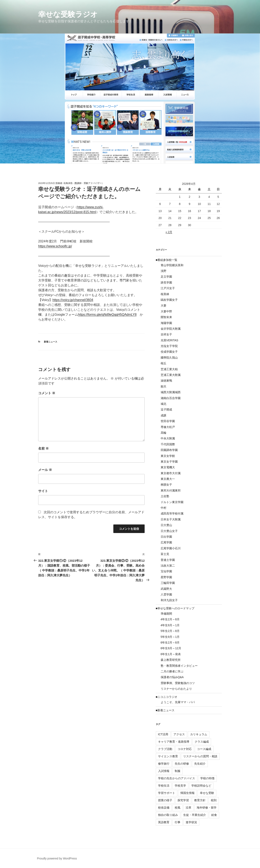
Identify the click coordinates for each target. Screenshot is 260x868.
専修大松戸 (168, 427)
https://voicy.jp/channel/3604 (73, 300)
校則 (214, 800)
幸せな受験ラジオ (68, 14)
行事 (178, 822)
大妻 (164, 305)
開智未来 (166, 317)
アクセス (179, 734)
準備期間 (166, 614)
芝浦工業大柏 (169, 369)
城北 (164, 404)
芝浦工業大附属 (171, 375)
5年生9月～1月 (170, 637)
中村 (164, 508)
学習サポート (167, 793)
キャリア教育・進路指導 (174, 742)
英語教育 (164, 822)
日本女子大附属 (171, 519)
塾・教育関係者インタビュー (179, 666)
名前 (43, 448)
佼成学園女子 (169, 352)
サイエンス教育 (168, 756)
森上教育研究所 (171, 660)
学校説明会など (201, 786)
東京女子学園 (169, 462)
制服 (178, 771)
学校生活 (164, 786)
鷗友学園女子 (169, 300)
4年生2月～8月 (170, 619)
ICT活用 (163, 734)
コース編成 (204, 749)
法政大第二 (168, 566)
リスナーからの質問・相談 (200, 756)
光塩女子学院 (169, 346)
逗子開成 (166, 409)
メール (45, 470)
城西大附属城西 (171, 392)
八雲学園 (166, 594)
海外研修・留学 (207, 808)
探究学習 (183, 800)
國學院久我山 (169, 358)
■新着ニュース (165, 710)
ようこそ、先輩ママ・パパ (178, 702)
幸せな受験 (207, 793)
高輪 (164, 433)
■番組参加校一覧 (167, 260)
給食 (214, 815)
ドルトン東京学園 (172, 502)
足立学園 (166, 277)
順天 (164, 386)
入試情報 (164, 771)
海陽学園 (166, 323)
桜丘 (164, 363)
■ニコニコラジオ (167, 697)
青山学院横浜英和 (172, 265)
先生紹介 (200, 764)
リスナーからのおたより (176, 689)
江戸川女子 (168, 288)
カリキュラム (199, 734)
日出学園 (166, 537)
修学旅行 (164, 764)
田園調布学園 (169, 450)
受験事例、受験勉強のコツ (178, 683)
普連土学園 (168, 560)
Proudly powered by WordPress (57, 858)
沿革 (188, 808)
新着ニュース (51, 342)
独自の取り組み (168, 815)
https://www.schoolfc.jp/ (55, 246)
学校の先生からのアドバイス (177, 778)
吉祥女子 (166, 334)
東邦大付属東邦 (171, 490)
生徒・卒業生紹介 (195, 815)
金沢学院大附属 (171, 329)
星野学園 (166, 577)
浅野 (164, 271)
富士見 (165, 554)
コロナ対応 (185, 749)
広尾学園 (166, 542)
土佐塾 (165, 496)
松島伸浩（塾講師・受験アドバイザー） (84, 183)
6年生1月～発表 (171, 654)
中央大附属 (168, 438)
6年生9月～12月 (171, 648)
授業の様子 (165, 800)
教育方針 (200, 800)
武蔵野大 (166, 589)
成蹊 (164, 415)
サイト (43, 491)
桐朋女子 (166, 485)
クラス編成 (202, 742)
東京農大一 (168, 479)
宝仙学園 (166, 571)
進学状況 (191, 822)
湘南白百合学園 (171, 398)
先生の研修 (182, 764)
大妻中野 (166, 311)
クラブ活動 (165, 749)
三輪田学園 (168, 583)
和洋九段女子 (169, 600)
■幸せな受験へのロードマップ (175, 608)
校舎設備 (164, 808)
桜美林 (165, 294)
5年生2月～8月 (170, 631)
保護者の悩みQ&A (172, 677)
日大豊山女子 (169, 531)
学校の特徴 (207, 778)
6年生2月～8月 (170, 643)
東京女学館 (168, 456)
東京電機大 (168, 467)
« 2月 (169, 232)
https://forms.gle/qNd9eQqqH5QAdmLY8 (107, 315)
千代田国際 (168, 444)
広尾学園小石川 (171, 548)
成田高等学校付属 (172, 513)
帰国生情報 (187, 793)
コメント (47, 393)
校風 (178, 808)
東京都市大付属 (171, 473)
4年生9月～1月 (170, 625)
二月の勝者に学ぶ (172, 671)
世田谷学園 (168, 421)
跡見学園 (166, 282)
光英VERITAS (170, 340)
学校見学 (180, 786)
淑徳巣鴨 (166, 381)
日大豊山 (166, 525)
